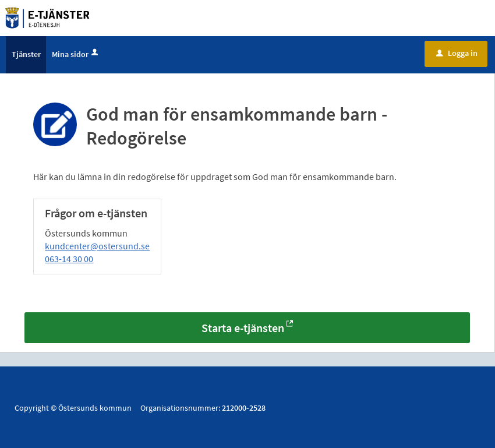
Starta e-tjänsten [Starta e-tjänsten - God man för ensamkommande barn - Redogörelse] (243, 329)
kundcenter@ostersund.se (97, 247)
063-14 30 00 (69, 260)
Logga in (457, 54)
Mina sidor (76, 55)
